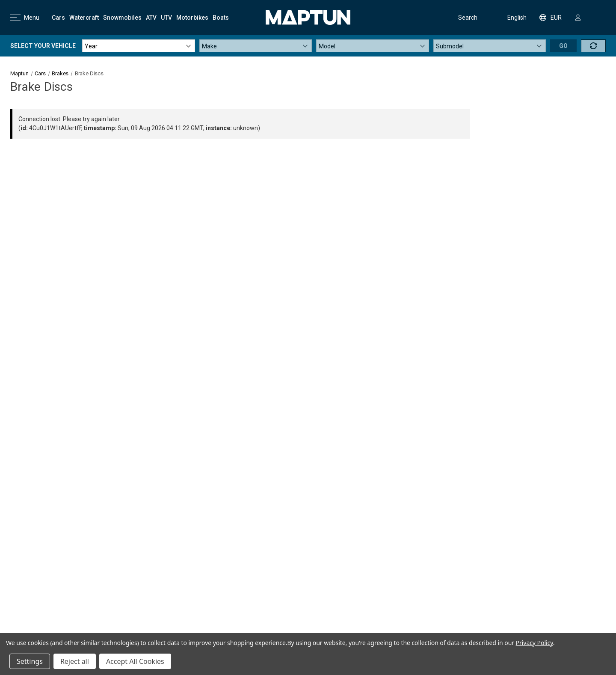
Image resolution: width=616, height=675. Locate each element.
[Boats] (221, 18)
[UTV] (166, 18)
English (511, 18)
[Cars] (58, 18)
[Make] (256, 46)
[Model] (373, 46)
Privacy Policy (535, 643)
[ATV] (151, 18)
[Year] (139, 46)
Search (461, 18)
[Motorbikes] (192, 18)
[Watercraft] (84, 18)
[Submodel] (490, 46)
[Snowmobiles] (122, 18)
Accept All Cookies (135, 661)
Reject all (75, 661)
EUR (551, 18)
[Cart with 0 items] (598, 18)
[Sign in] (578, 18)
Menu (25, 18)
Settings (30, 661)
